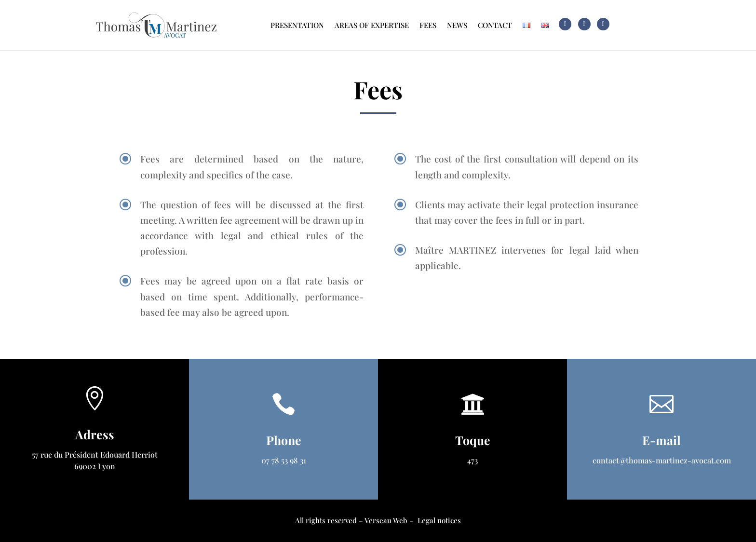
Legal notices (439, 520)
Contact (495, 25)
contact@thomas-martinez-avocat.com (662, 460)
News (457, 25)
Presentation (297, 25)
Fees (428, 25)
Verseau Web (386, 520)
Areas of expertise (372, 25)
